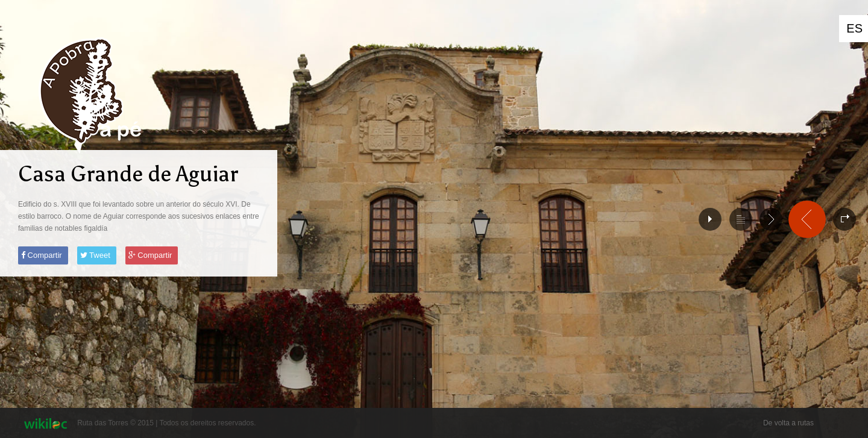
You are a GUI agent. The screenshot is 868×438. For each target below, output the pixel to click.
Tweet (95, 255)
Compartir (42, 255)
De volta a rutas (788, 423)
